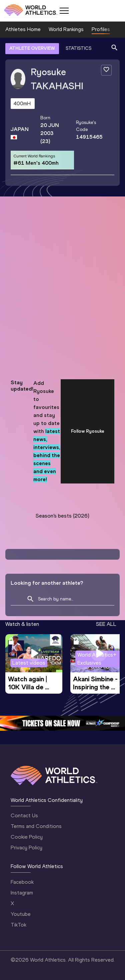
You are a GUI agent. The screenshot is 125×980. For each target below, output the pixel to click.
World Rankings (66, 29)
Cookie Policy (27, 837)
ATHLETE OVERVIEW (32, 48)
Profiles (101, 29)
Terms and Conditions (36, 826)
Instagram (22, 893)
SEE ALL (106, 624)
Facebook (22, 882)
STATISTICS (78, 48)
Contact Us (24, 815)
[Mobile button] (64, 11)
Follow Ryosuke (88, 431)
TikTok (18, 925)
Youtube (21, 914)
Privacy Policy (26, 848)
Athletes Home (23, 29)
